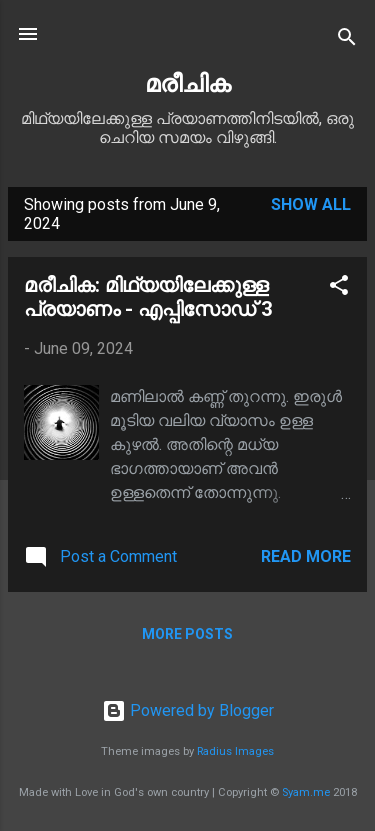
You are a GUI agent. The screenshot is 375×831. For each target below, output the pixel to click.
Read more (306, 556)
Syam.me (306, 792)
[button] (339, 288)
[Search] (347, 40)
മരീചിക (188, 84)
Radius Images (235, 751)
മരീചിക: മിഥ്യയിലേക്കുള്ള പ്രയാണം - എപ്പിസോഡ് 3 (148, 297)
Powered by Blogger (188, 710)
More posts (187, 634)
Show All (311, 204)
